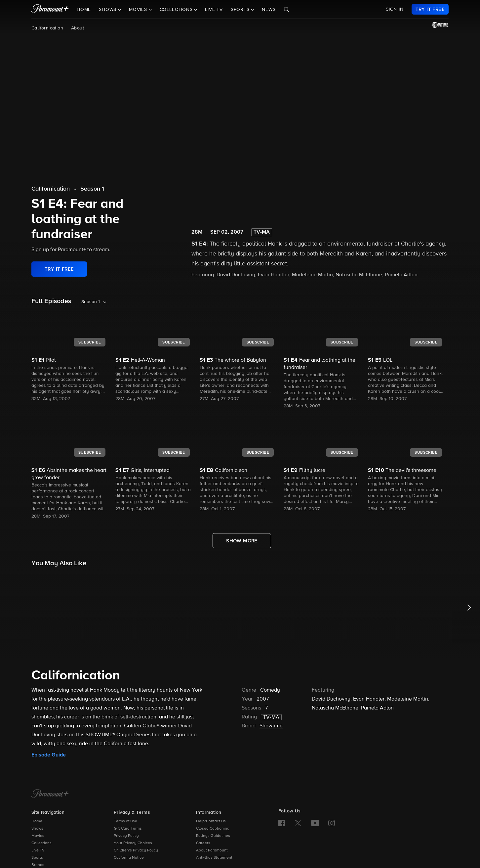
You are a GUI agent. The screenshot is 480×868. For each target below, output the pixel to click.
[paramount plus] (50, 9)
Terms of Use (125, 821)
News (269, 10)
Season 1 (92, 189)
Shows (37, 829)
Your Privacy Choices (133, 843)
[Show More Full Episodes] (242, 541)
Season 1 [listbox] (91, 302)
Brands (38, 865)
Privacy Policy (126, 836)
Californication (47, 28)
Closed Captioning (213, 829)
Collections (41, 843)
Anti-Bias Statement (214, 858)
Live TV (214, 10)
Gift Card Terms (128, 829)
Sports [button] (241, 10)
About (78, 28)
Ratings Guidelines (213, 836)
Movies (38, 836)
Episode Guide (49, 755)
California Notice (129, 858)
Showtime (271, 726)
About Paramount (212, 850)
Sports (37, 858)
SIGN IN (395, 9)
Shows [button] (108, 10)
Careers (203, 843)
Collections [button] (177, 10)
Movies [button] (139, 10)
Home (84, 10)
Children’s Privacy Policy (136, 850)
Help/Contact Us (211, 821)
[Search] (287, 10)
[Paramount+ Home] (50, 794)
